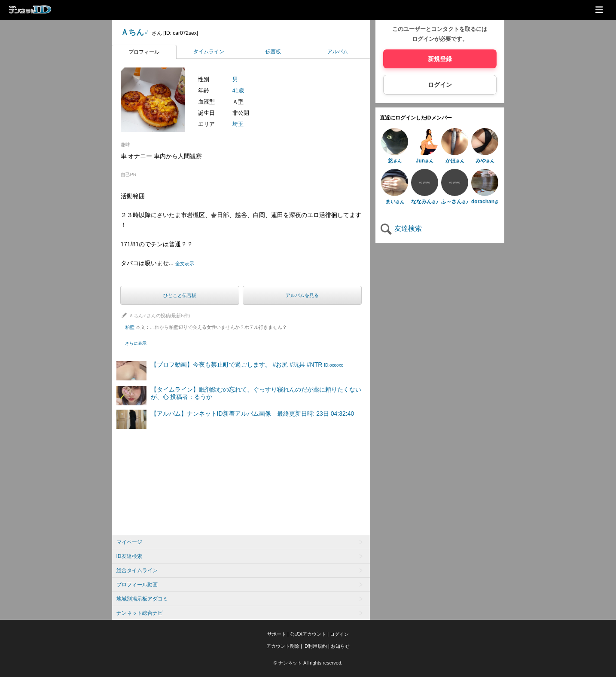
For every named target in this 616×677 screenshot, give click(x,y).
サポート (277, 634)
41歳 (238, 90)
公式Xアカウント (308, 634)
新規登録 (440, 59)
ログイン (440, 85)
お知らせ (340, 646)
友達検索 (401, 228)
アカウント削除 (283, 646)
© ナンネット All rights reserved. (308, 663)
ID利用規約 (315, 646)
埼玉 (238, 124)
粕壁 (206, 327)
